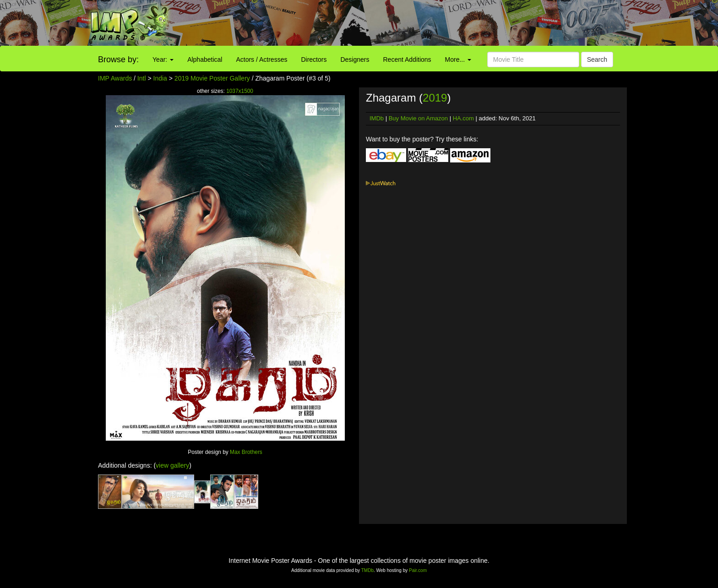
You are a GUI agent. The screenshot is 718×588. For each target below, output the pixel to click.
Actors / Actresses (261, 59)
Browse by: (118, 59)
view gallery (172, 465)
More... (458, 59)
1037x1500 (240, 91)
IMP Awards (115, 78)
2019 (435, 98)
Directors (314, 59)
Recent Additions (407, 59)
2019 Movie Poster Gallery (212, 78)
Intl (142, 78)
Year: (163, 59)
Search (597, 59)
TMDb (367, 570)
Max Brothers (246, 452)
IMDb (377, 118)
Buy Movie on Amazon (418, 118)
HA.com (463, 118)
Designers (355, 59)
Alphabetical (205, 59)
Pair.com (418, 570)
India (160, 78)
